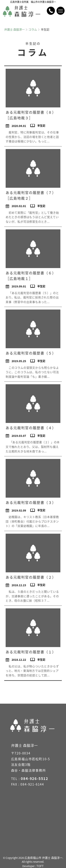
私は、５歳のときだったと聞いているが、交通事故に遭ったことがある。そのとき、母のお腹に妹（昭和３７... (32, 596)
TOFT (40, 866)
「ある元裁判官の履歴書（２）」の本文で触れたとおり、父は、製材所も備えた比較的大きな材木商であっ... (33, 447)
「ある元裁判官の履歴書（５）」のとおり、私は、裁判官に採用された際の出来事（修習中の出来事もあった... (32, 297)
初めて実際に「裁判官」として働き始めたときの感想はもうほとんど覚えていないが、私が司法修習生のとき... (32, 217)
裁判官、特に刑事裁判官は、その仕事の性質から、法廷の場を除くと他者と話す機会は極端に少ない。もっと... (32, 137)
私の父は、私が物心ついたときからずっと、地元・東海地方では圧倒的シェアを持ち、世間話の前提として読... (32, 671)
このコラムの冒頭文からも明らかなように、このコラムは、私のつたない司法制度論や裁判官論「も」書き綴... (32, 372)
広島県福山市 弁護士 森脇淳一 (43, 858)
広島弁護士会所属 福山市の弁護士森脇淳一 (33, 2)
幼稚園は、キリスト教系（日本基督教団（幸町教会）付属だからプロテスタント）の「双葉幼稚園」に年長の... (32, 521)
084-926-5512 (34, 778)
